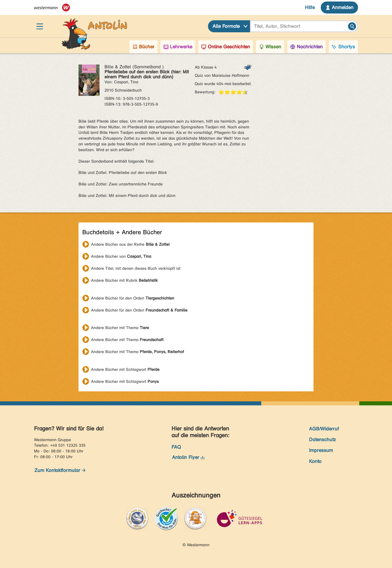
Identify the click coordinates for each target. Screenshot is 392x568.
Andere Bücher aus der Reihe (130, 244)
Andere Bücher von (121, 256)
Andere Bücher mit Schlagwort (125, 369)
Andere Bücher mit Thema (120, 328)
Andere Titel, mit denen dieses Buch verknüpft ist (136, 268)
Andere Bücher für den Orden (133, 298)
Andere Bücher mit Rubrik (124, 280)
